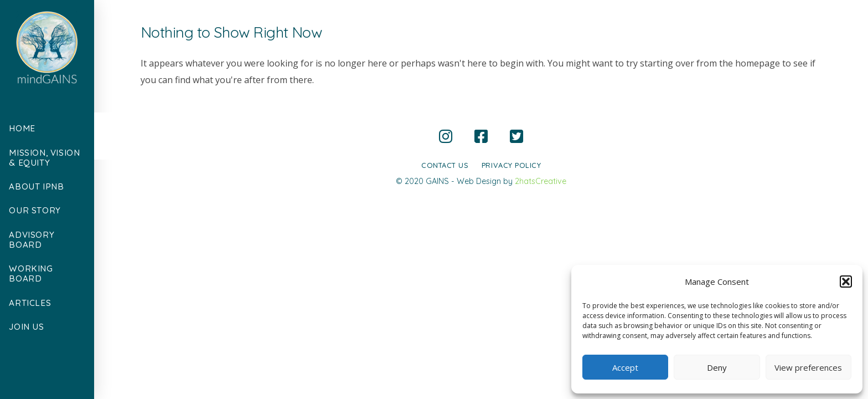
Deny (717, 367)
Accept (625, 367)
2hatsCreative (541, 181)
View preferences (808, 367)
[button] (846, 282)
